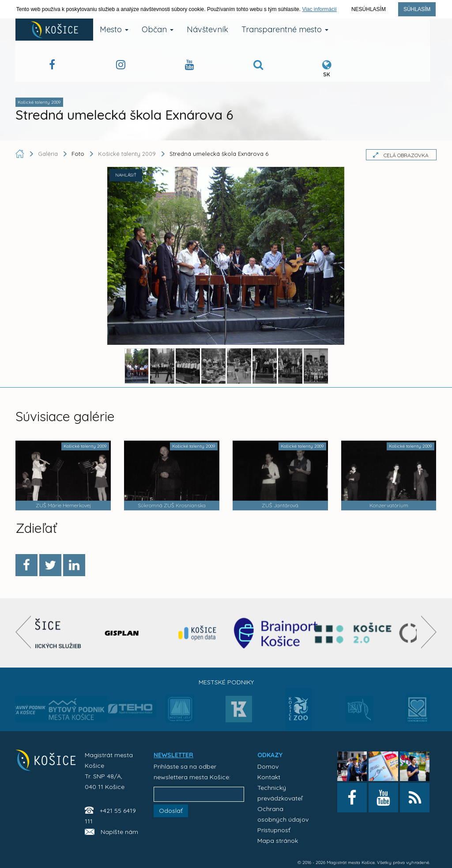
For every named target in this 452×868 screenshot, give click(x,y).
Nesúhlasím (369, 9)
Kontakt (269, 777)
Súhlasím (417, 9)
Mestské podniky (226, 682)
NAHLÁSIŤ (126, 175)
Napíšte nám (119, 832)
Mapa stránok (278, 841)
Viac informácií (319, 9)
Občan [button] (158, 29)
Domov (268, 766)
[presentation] (23, 632)
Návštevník (207, 29)
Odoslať (171, 811)
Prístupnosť (274, 830)
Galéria (49, 154)
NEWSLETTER (173, 755)
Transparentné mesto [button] (285, 29)
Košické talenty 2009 (127, 154)
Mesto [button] (114, 29)
